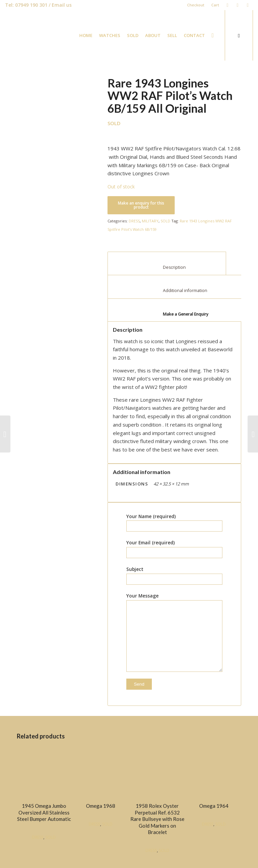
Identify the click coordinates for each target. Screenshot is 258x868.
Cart (215, 5)
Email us (62, 5)
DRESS (134, 221)
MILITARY (150, 221)
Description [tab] (167, 267)
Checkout (196, 5)
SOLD (165, 221)
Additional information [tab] (179, 291)
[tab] (179, 310)
